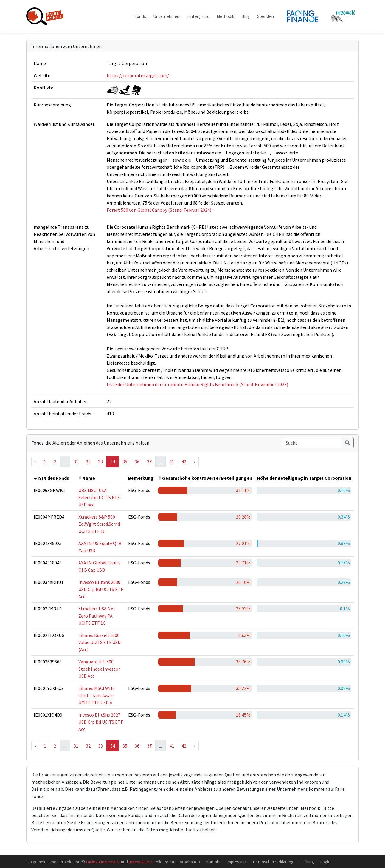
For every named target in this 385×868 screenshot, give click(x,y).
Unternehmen (166, 16)
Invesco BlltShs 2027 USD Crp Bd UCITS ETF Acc (101, 722)
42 (184, 462)
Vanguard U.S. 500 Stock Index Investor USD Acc (99, 669)
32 (88, 462)
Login (325, 862)
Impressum (237, 862)
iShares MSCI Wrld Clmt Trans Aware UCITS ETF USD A (97, 695)
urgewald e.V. (141, 862)
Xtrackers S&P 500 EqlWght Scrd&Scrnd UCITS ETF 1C (99, 524)
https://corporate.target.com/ (138, 75)
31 (76, 462)
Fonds (140, 16)
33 (100, 462)
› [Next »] (194, 462)
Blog (246, 16)
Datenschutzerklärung (273, 862)
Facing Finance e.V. (103, 862)
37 (149, 462)
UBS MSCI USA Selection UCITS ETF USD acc (99, 497)
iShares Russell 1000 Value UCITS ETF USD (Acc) (100, 642)
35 (125, 462)
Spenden (266, 16)
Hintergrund (198, 16)
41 (172, 462)
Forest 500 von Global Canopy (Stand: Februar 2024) (159, 210)
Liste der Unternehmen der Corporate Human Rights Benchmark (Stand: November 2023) (197, 384)
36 (137, 462)
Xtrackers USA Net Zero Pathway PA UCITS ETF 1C (97, 616)
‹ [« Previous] (36, 462)
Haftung (307, 862)
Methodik (225, 16)
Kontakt (213, 862)
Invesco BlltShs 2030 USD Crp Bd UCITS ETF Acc (101, 589)
